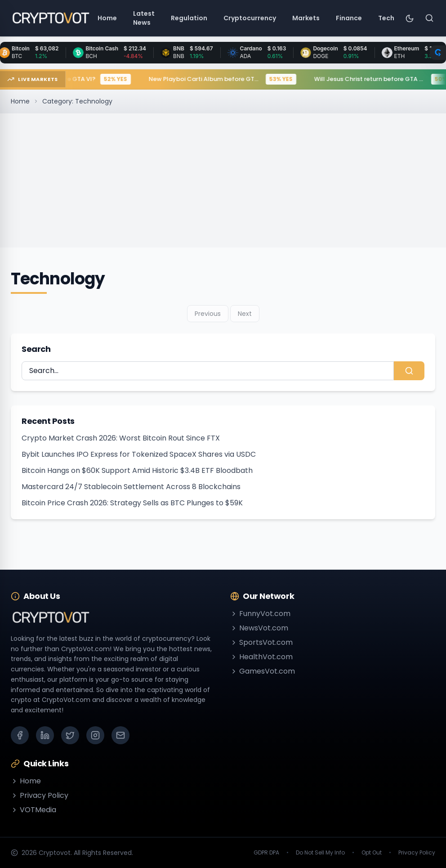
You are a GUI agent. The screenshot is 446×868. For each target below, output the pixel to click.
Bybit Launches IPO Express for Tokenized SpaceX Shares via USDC (139, 454)
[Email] (120, 735)
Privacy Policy (40, 795)
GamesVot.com (263, 671)
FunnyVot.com (260, 614)
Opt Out (372, 853)
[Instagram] (95, 735)
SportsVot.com (261, 642)
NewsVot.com (259, 628)
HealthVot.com (261, 657)
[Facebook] (20, 735)
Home (20, 101)
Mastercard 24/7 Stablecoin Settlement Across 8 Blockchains (131, 487)
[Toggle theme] (410, 18)
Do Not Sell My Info (320, 853)
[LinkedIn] (45, 735)
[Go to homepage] (51, 18)
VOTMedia (33, 810)
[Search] (429, 18)
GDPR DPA (266, 853)
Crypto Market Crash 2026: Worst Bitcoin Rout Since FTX (121, 438)
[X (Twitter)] (70, 735)
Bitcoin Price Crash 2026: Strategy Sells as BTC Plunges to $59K (132, 503)
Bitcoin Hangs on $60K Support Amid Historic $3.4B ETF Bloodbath (137, 470)
